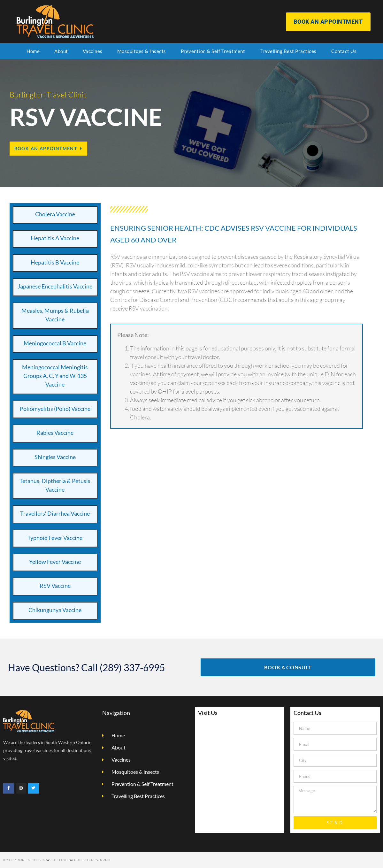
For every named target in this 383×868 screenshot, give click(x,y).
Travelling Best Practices (288, 51)
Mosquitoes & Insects (142, 51)
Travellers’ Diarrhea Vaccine (55, 513)
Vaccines (93, 51)
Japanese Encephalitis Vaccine (55, 286)
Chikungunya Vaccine (55, 610)
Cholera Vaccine (55, 214)
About (61, 51)
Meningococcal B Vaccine (55, 343)
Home (33, 51)
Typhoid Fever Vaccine (55, 538)
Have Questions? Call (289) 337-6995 (86, 667)
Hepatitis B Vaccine (55, 262)
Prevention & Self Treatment (213, 51)
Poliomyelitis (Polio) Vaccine (55, 409)
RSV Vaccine (55, 586)
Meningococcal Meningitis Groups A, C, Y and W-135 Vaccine (55, 376)
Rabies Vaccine (55, 433)
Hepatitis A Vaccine (55, 238)
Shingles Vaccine (55, 457)
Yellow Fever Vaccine (55, 562)
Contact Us (344, 51)
